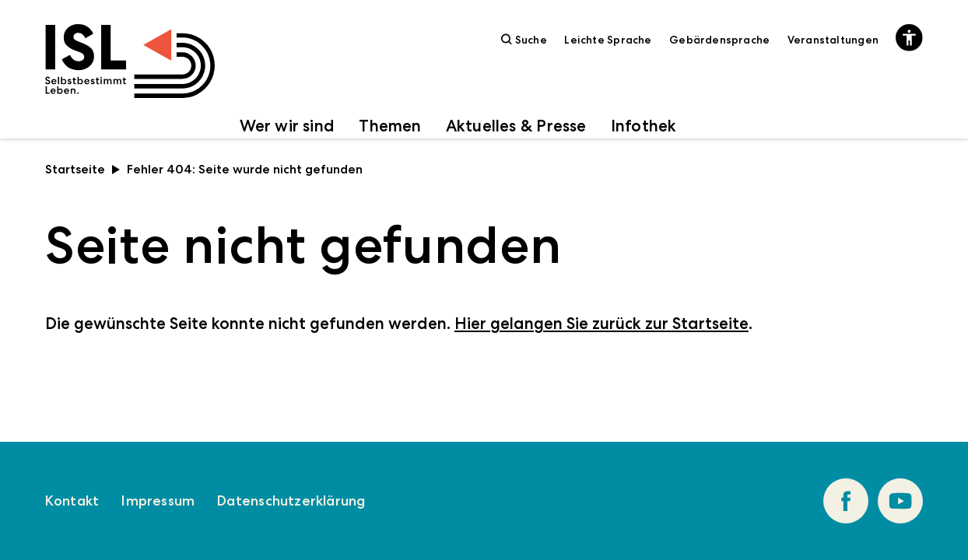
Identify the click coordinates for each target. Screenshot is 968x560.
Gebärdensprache (719, 40)
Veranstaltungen (833, 40)
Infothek (644, 126)
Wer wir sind (288, 126)
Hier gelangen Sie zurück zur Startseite (601, 323)
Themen (390, 126)
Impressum (158, 501)
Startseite (83, 169)
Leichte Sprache (608, 40)
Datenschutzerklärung (291, 501)
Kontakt (72, 501)
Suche (524, 39)
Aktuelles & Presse (516, 126)
